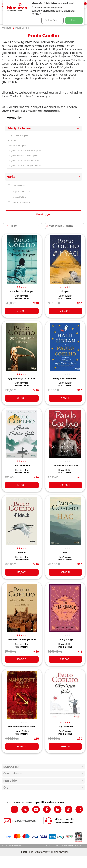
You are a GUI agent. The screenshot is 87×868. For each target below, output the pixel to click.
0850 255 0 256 (64, 822)
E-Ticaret (31, 852)
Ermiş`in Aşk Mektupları (65, 378)
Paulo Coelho (22, 299)
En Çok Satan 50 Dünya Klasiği (24, 166)
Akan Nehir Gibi (22, 465)
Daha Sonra (52, 20)
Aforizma (12, 140)
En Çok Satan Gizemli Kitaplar (24, 161)
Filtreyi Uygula (44, 214)
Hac (65, 553)
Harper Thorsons (19, 191)
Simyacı (65, 291)
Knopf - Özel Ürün (19, 203)
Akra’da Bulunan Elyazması (22, 640)
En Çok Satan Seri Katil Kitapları (24, 151)
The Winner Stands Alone (65, 465)
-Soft (22, 852)
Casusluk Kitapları (17, 145)
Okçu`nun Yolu (65, 727)
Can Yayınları (17, 186)
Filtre (23, 226)
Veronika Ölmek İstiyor (22, 291)
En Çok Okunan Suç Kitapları (23, 156)
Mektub (22, 553)
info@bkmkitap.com (24, 821)
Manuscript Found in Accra (22, 727)
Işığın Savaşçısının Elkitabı (22, 378)
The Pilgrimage (65, 640)
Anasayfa (6, 28)
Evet (74, 20)
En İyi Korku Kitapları (18, 135)
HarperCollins (17, 197)
